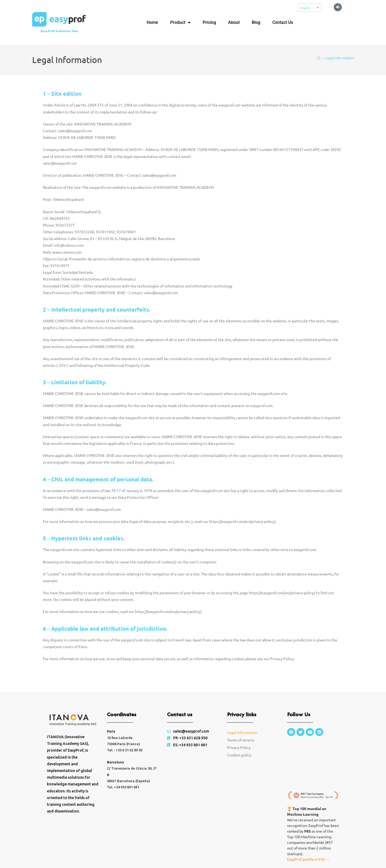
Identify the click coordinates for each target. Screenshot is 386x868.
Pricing (209, 22)
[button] (338, 7)
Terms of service (241, 740)
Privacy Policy (239, 747)
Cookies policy (239, 755)
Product (180, 23)
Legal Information (340, 58)
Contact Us (283, 22)
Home (152, 22)
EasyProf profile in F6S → (308, 859)
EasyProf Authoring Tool (59, 31)
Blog (256, 22)
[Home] (319, 58)
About (234, 22)
